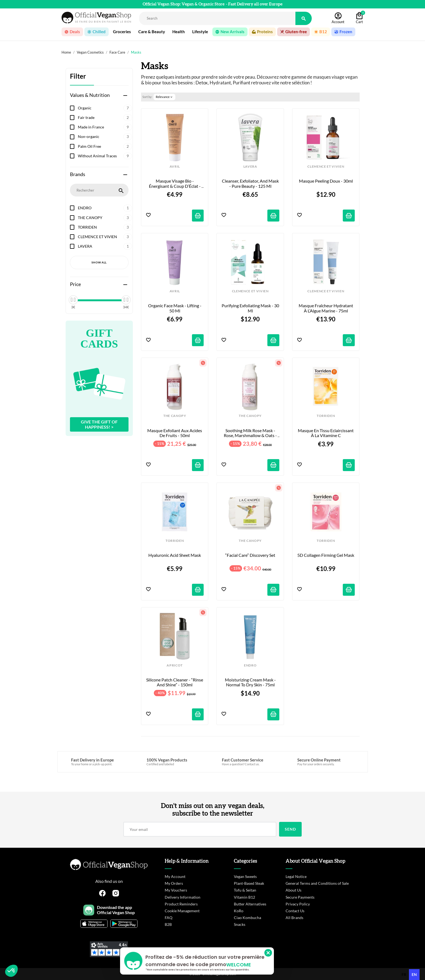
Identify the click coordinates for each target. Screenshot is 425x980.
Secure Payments (300, 897)
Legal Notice (296, 876)
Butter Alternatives (250, 904)
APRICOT (175, 665)
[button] (11, 971)
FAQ (169, 918)
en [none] (414, 974)
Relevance (164, 97)
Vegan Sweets (245, 876)
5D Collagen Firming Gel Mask (326, 555)
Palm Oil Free (105, 146)
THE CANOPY (105, 218)
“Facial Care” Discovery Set (250, 555)
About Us (293, 890)
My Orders (174, 883)
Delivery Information (183, 897)
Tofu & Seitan (245, 890)
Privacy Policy (298, 904)
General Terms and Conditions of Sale (317, 883)
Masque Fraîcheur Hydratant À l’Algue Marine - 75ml (326, 308)
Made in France (105, 127)
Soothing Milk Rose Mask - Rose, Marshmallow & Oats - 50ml (251, 433)
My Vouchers (176, 890)
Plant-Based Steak (249, 883)
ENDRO (105, 208)
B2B (168, 924)
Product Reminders (181, 904)
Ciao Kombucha (247, 918)
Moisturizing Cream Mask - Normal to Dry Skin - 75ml (251, 682)
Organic (105, 108)
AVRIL (175, 167)
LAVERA (105, 246)
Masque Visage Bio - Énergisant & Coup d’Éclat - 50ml (175, 184)
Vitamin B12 (244, 897)
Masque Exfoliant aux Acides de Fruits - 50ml (175, 433)
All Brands (294, 918)
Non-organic (105, 137)
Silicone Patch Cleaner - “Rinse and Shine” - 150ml (175, 682)
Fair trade (105, 118)
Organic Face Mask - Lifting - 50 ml (175, 308)
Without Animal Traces (105, 156)
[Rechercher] (217, 18)
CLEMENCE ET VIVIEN (105, 237)
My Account (175, 876)
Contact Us (295, 911)
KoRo (239, 911)
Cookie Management (182, 911)
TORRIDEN (105, 227)
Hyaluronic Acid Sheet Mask (175, 555)
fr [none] (404, 974)
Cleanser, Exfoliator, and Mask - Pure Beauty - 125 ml (251, 183)
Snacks (240, 924)
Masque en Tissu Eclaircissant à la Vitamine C (326, 433)
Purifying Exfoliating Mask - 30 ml (250, 308)
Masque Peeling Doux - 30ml (326, 181)
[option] (404, 975)
